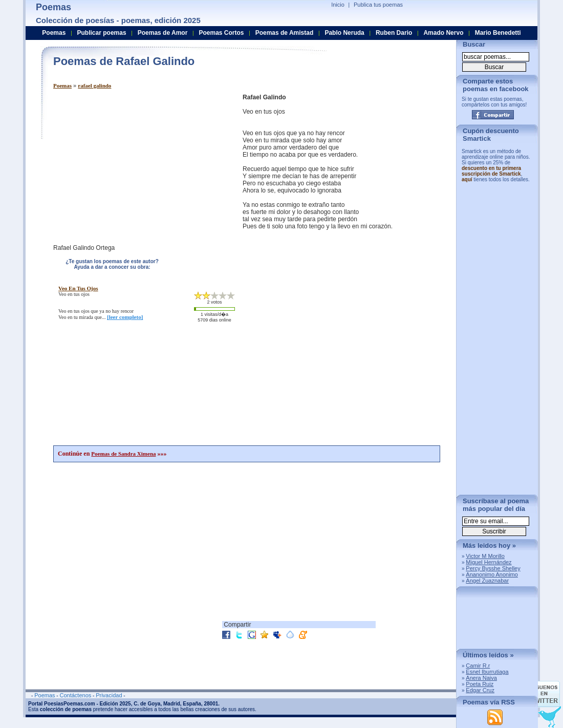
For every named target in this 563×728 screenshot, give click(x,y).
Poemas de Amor (163, 33)
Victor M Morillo (485, 556)
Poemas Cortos (221, 33)
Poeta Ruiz (480, 684)
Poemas (62, 85)
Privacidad (109, 695)
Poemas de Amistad (285, 33)
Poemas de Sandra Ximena (123, 454)
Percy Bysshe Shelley (493, 568)
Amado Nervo (443, 33)
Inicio (338, 5)
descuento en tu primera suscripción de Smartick (491, 171)
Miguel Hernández (489, 562)
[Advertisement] (139, 165)
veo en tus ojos (78, 288)
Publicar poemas (102, 33)
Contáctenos (75, 695)
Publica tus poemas (378, 5)
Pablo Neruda (344, 33)
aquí (467, 179)
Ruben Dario (394, 33)
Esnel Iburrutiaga (487, 672)
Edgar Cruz (480, 690)
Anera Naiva (481, 678)
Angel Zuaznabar (487, 581)
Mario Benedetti (498, 33)
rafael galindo (94, 85)
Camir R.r (478, 666)
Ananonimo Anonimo (492, 574)
